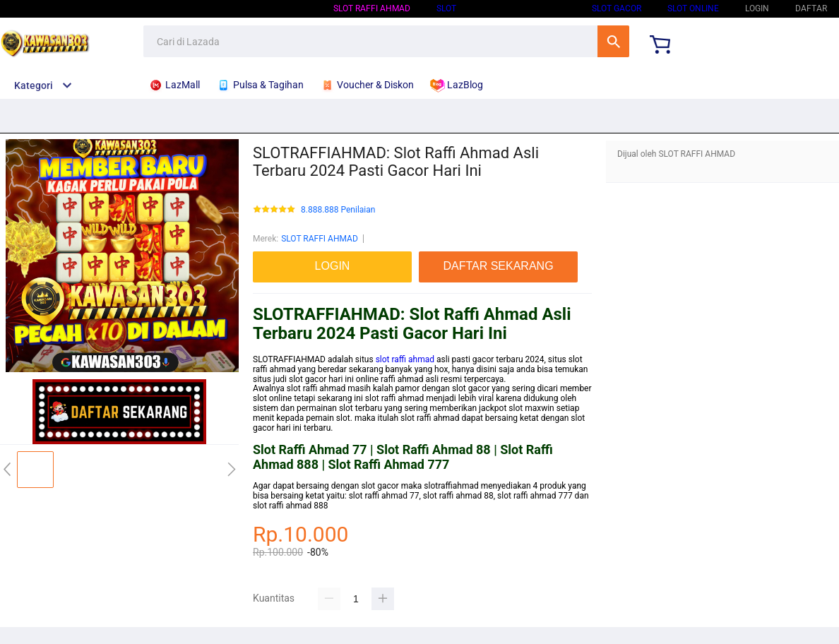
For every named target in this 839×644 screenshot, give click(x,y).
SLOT (446, 8)
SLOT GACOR (617, 8)
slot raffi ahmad (405, 359)
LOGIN (757, 8)
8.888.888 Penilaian (338, 210)
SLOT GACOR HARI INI (524, 8)
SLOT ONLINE (693, 8)
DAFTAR (811, 8)
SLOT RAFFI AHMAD (372, 8)
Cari (613, 41)
